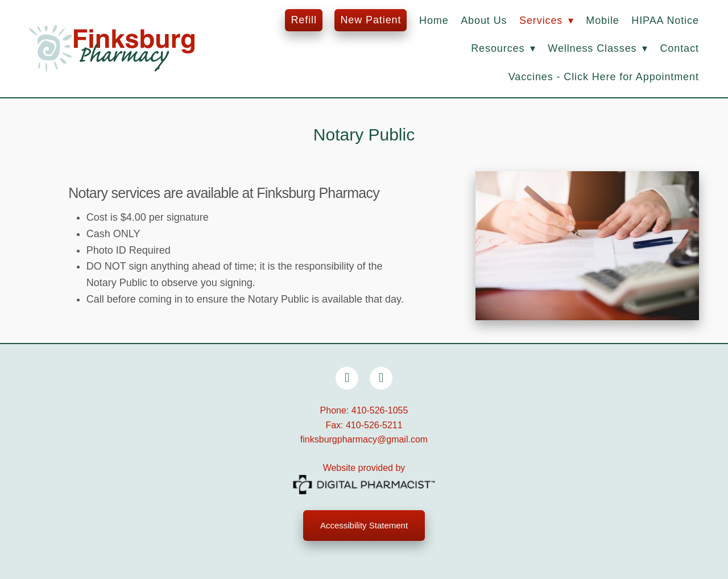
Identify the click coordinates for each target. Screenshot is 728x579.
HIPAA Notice (665, 20)
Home (434, 20)
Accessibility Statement (364, 525)
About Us (484, 20)
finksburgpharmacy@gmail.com (364, 439)
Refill (303, 20)
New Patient (371, 20)
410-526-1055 (380, 410)
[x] (381, 378)
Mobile (602, 20)
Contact (679, 48)
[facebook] (347, 378)
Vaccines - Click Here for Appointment (604, 77)
